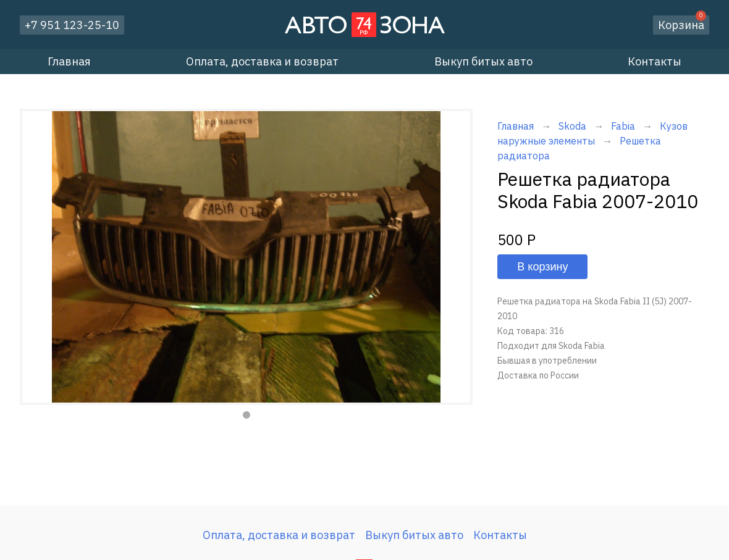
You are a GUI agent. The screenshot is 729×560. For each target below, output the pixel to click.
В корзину (542, 267)
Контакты (655, 61)
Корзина (682, 24)
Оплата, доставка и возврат (262, 61)
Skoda (572, 126)
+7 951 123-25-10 (72, 25)
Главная (69, 61)
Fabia (624, 126)
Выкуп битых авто (483, 61)
